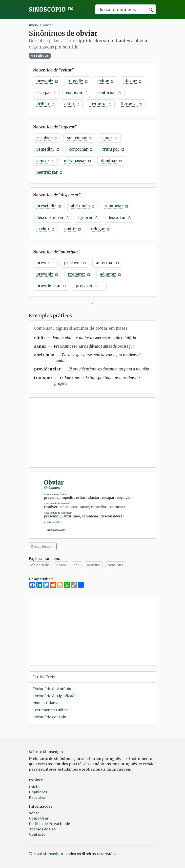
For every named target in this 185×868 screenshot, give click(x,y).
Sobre (34, 813)
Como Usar (39, 818)
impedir (75, 81)
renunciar (114, 206)
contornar (107, 93)
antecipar (105, 263)
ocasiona (115, 565)
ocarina (94, 565)
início (33, 25)
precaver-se (87, 286)
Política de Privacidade (49, 824)
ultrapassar (75, 161)
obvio (61, 565)
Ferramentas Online (50, 710)
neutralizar (47, 172)
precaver (73, 263)
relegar (98, 229)
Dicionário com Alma (51, 717)
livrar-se (129, 104)
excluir (43, 229)
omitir (70, 229)
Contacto (37, 834)
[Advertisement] (93, 433)
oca (76, 565)
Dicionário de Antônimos (55, 689)
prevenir (45, 81)
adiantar (108, 274)
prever (43, 263)
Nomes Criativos (47, 703)
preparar (76, 274)
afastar (130, 81)
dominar (109, 161)
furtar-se (98, 104)
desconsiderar (50, 217)
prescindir (46, 206)
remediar (45, 149)
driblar (43, 104)
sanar (107, 138)
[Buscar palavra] (120, 9)
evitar (103, 81)
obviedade (40, 565)
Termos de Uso (42, 829)
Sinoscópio (51, 9)
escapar (44, 93)
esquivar (74, 93)
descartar (117, 217)
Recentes (37, 798)
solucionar (77, 138)
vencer (43, 161)
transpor (111, 149)
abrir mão (80, 206)
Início (34, 787)
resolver (44, 138)
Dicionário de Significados (56, 696)
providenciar (49, 286)
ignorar (86, 217)
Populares (38, 792)
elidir (69, 104)
